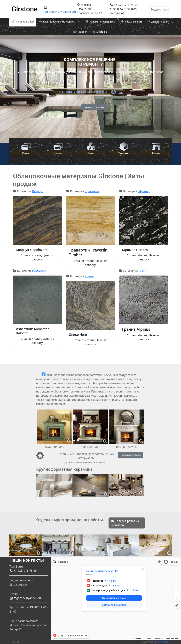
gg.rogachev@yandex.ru (60, 12)
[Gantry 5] (25, 7)
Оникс (89, 276)
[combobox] (160, 9)
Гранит (143, 271)
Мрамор (144, 191)
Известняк (39, 271)
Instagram (18, 584)
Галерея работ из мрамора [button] (125, 523)
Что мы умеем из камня (90, 92)
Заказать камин (130, 455)
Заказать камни (94, 107)
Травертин (92, 191)
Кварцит (38, 191)
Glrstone (163, 642)
